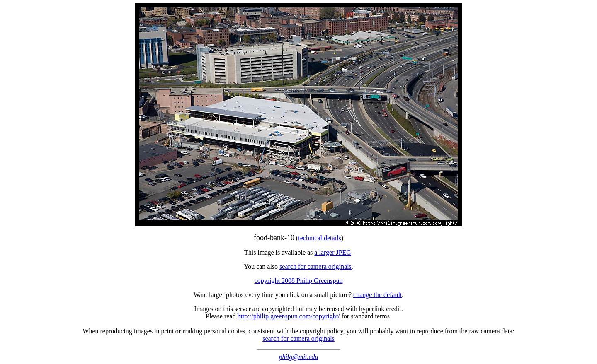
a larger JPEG (333, 252)
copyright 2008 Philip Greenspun (299, 281)
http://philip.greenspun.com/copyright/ (288, 316)
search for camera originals (315, 266)
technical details (320, 238)
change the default (377, 295)
